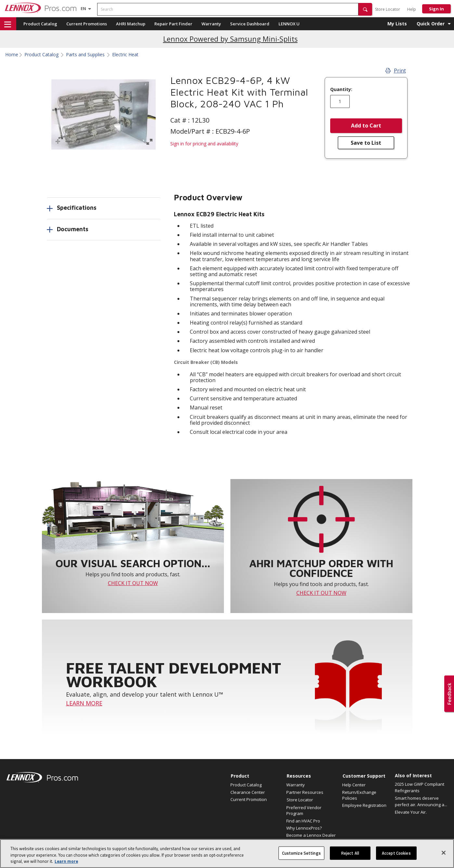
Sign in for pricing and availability (204, 144)
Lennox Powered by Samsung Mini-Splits (230, 39)
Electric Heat (125, 55)
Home (12, 55)
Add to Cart (366, 126)
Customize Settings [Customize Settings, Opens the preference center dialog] (301, 855)
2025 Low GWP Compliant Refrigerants (420, 787)
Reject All (350, 855)
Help (412, 9)
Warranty (211, 24)
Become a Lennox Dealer (311, 835)
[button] (365, 9)
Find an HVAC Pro (303, 821)
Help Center (354, 785)
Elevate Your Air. (411, 812)
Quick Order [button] (431, 24)
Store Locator (388, 9)
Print (396, 71)
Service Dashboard (250, 24)
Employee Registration (364, 805)
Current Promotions (87, 24)
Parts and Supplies (85, 55)
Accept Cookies (396, 855)
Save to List (366, 143)
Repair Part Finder (173, 24)
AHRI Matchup (131, 24)
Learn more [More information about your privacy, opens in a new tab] (66, 864)
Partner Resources (305, 792)
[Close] (444, 855)
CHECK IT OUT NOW (133, 583)
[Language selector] (83, 8)
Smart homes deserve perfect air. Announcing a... (421, 801)
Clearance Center (248, 792)
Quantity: (341, 89)
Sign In (436, 9)
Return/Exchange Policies (359, 795)
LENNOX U (289, 24)
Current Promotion (249, 799)
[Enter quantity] (340, 101)
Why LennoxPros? (304, 828)
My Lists (397, 24)
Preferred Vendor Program (304, 810)
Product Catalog (40, 24)
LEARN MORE (84, 703)
